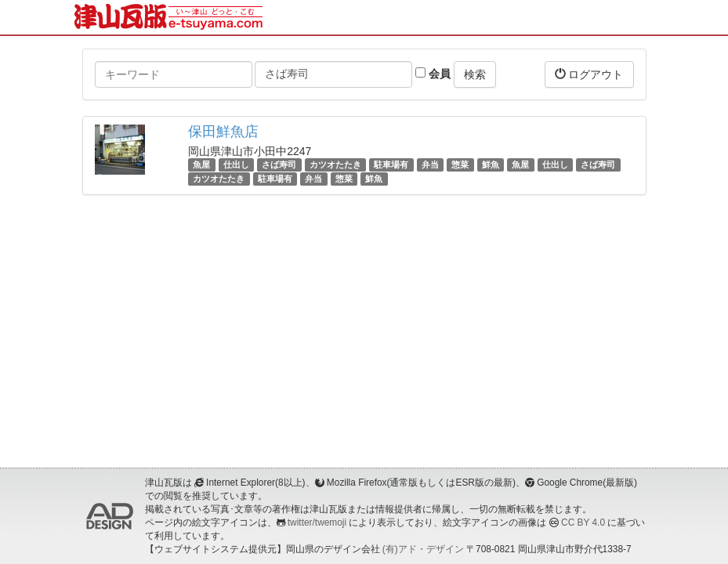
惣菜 (460, 164)
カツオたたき (335, 164)
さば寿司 (279, 164)
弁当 (430, 164)
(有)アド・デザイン (423, 549)
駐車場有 (391, 164)
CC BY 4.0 (583, 522)
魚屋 (201, 164)
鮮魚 (491, 164)
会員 (433, 74)
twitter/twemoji (317, 522)
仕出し (236, 164)
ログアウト (589, 74)
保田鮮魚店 (223, 132)
